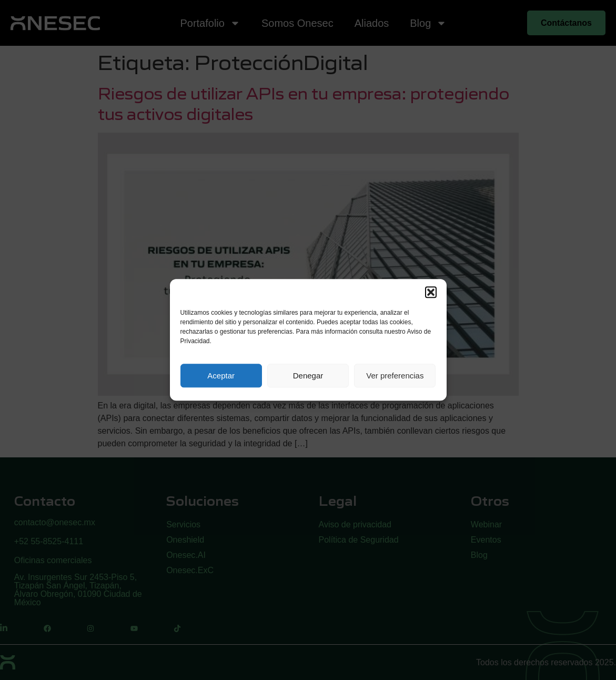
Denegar (308, 376)
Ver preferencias (395, 376)
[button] (431, 292)
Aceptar (221, 376)
